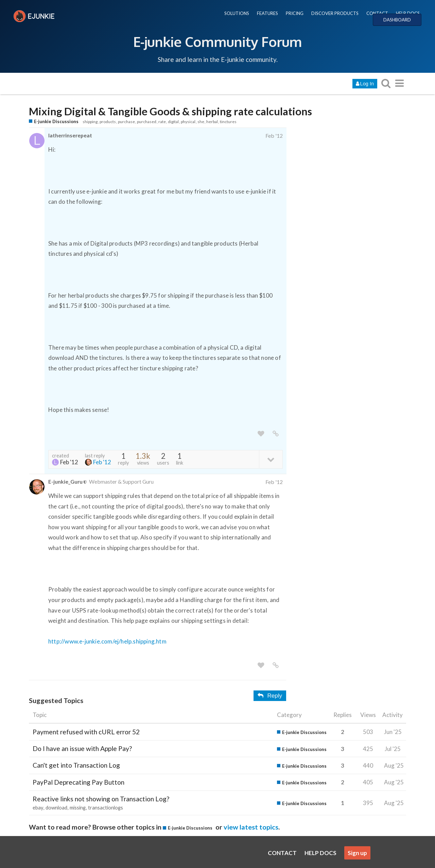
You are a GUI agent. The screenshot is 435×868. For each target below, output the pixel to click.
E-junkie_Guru (65, 481)
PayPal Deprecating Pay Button (79, 782)
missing (78, 808)
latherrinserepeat (70, 135)
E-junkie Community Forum (217, 41)
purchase (126, 122)
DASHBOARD (397, 20)
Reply (270, 696)
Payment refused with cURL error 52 (86, 732)
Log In (365, 84)
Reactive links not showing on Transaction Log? (101, 799)
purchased (147, 122)
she (201, 122)
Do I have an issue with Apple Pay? (82, 748)
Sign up (357, 853)
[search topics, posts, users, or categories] (386, 83)
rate (162, 122)
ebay (38, 808)
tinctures (228, 122)
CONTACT (377, 13)
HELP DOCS (408, 13)
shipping (90, 122)
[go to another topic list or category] (399, 83)
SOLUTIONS (237, 13)
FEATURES (267, 13)
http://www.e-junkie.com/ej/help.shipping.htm (107, 641)
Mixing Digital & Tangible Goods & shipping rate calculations (170, 111)
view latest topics (251, 827)
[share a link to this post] (276, 434)
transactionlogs (106, 808)
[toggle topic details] (271, 459)
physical (188, 122)
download (56, 808)
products (108, 122)
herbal (212, 122)
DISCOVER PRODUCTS (335, 13)
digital (173, 122)
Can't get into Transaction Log (76, 765)
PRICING (295, 13)
